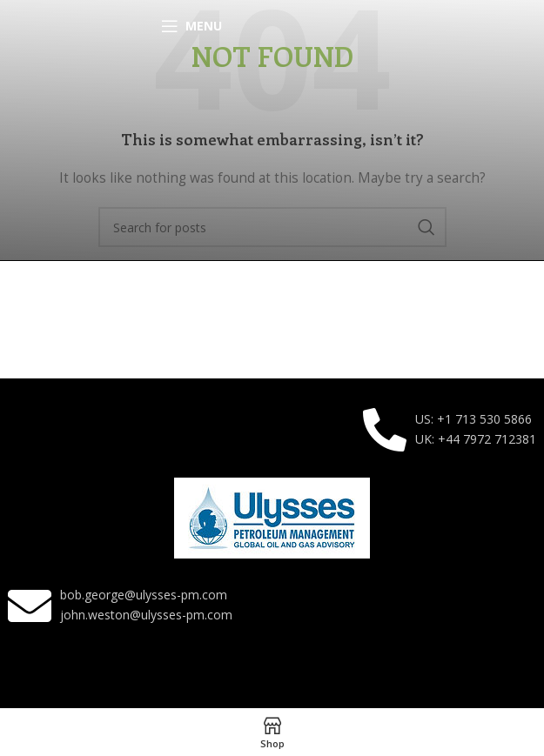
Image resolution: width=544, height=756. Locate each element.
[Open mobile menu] (191, 26)
